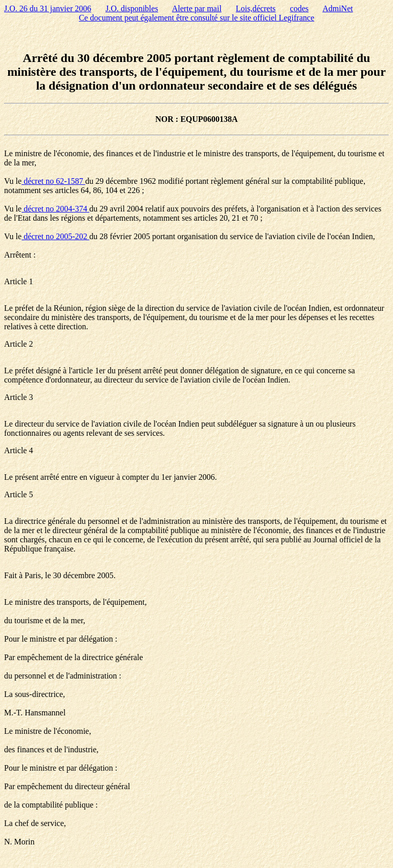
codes (299, 8)
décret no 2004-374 (55, 209)
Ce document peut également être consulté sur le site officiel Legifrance (196, 18)
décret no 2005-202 (55, 236)
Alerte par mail (197, 8)
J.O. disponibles (132, 8)
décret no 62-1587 (53, 181)
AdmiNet (338, 8)
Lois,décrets (256, 8)
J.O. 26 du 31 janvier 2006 (48, 8)
